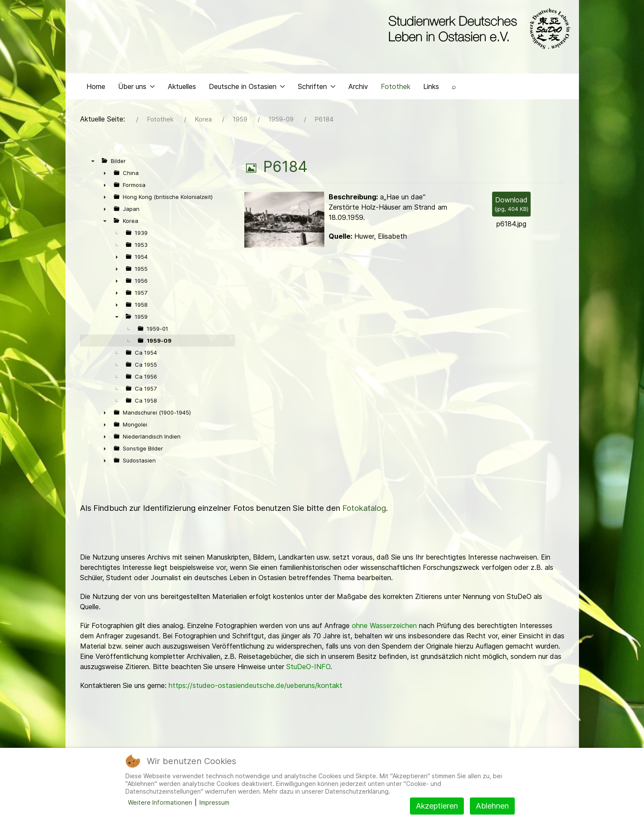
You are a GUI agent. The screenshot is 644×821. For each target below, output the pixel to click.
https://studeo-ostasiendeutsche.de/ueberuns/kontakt (255, 688)
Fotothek (396, 88)
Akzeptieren (437, 806)
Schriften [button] (317, 88)
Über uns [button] (137, 88)
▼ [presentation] (93, 163)
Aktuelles (182, 88)
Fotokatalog (364, 510)
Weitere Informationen (160, 802)
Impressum (214, 802)
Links (431, 88)
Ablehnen (492, 806)
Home (96, 88)
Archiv (358, 88)
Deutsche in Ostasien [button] (247, 88)
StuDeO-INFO (308, 669)
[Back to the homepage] (477, 29)
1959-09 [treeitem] (159, 343)
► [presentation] (105, 175)
